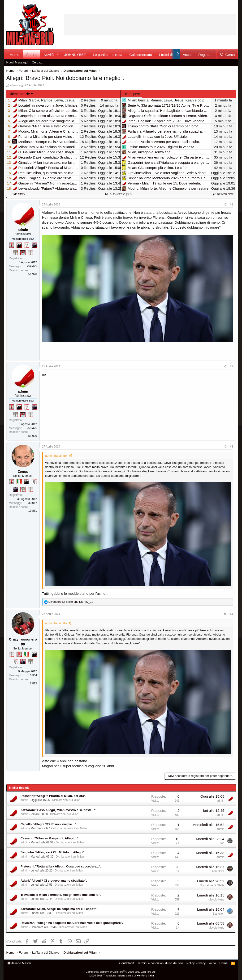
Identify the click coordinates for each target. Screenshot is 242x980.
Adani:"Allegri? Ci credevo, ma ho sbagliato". (54, 881)
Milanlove (218, 871)
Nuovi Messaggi (17, 62)
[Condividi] (225, 205)
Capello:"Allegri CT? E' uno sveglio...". (49, 824)
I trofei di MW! (170, 55)
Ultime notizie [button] (19, 94)
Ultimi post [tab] (132, 94)
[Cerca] (227, 55)
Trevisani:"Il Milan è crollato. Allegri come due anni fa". (61, 895)
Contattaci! (126, 963)
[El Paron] (19, 245)
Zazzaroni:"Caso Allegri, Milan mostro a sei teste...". (58, 810)
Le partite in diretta (108, 55)
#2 (231, 366)
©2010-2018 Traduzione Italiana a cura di (121, 976)
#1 (231, 205)
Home (15, 55)
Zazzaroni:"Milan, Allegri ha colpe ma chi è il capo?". (59, 909)
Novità (49, 55)
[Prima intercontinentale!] (30, 253)
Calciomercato (141, 55)
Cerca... (37, 62)
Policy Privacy (196, 963)
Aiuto (212, 963)
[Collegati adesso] (23, 225)
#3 (231, 447)
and (71, 602)
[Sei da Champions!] (27, 245)
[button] (57, 55)
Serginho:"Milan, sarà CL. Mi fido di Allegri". (53, 852)
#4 (231, 614)
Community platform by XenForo (121, 972)
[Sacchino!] (23, 253)
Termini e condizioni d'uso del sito (160, 963)
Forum (32, 55)
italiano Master (19, 963)
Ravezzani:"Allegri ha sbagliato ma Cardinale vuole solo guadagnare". (72, 923)
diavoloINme (216, 900)
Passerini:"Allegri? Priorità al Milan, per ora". (53, 796)
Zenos (23, 471)
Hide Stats (17, 194)
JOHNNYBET (75, 55)
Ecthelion (218, 914)
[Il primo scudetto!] (19, 482)
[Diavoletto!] (12, 245)
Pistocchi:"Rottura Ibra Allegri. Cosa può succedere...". (61, 866)
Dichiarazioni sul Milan (66, 800)
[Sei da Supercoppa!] (15, 253)
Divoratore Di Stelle (212, 885)
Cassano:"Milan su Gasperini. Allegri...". (50, 838)
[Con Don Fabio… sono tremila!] (34, 245)
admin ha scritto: (56, 456)
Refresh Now (223, 194)
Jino (222, 843)
